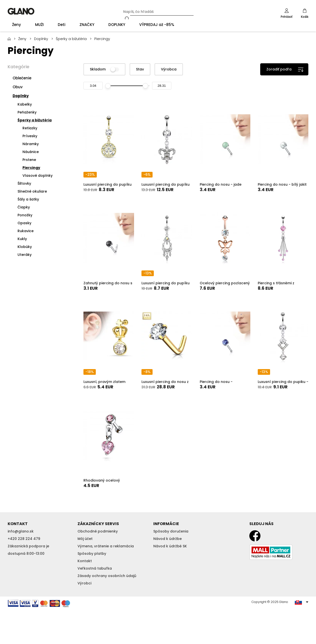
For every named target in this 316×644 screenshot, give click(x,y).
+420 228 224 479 (24, 539)
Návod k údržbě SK (170, 546)
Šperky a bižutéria (71, 39)
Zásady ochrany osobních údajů (107, 576)
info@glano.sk (21, 531)
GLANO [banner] (21, 11)
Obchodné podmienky (98, 531)
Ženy (22, 39)
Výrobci (84, 583)
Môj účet (85, 539)
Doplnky (41, 39)
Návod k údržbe (168, 539)
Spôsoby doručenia (171, 531)
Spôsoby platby (92, 554)
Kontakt (85, 561)
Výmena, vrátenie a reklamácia (106, 546)
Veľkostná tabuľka (95, 568)
